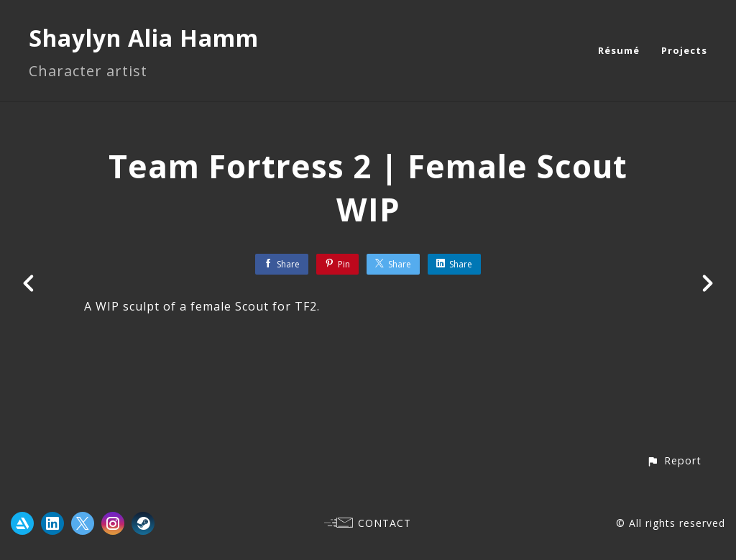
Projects (684, 50)
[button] (674, 460)
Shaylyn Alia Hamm (144, 38)
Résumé (619, 50)
